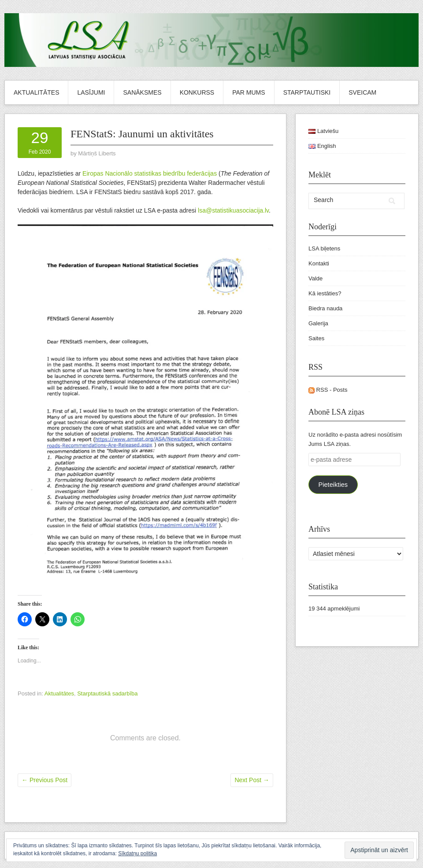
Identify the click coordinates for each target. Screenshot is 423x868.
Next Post (252, 780)
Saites (316, 338)
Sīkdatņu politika (137, 853)
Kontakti (319, 263)
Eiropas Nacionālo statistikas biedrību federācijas (150, 173)
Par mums (249, 92)
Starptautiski (307, 92)
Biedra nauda (325, 308)
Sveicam (362, 92)
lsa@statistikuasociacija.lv (233, 210)
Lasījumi (91, 92)
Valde (315, 278)
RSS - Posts (328, 390)
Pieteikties (333, 485)
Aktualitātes (36, 92)
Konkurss (197, 92)
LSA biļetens (324, 248)
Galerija (318, 323)
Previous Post (45, 780)
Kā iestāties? (325, 293)
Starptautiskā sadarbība (107, 693)
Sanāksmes (142, 92)
